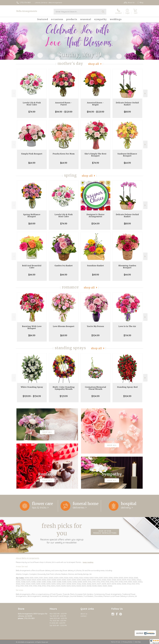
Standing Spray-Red (127, 387)
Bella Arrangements (27, 11)
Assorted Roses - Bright (95, 104)
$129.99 (64, 396)
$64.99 (32, 163)
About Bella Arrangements (28, 558)
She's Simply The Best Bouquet (96, 155)
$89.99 (127, 112)
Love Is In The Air (127, 326)
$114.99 (127, 335)
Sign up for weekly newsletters (105, 532)
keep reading (88, 562)
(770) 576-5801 (25, 3)
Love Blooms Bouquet (64, 326)
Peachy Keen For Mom (64, 154)
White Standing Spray (32, 387)
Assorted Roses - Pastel (64, 104)
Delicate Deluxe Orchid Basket (127, 104)
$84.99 (32, 335)
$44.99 (32, 275)
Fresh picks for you (62, 533)
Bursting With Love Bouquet (32, 327)
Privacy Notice (127, 642)
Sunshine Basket (96, 266)
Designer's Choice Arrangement (96, 215)
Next (145, 93)
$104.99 (95, 224)
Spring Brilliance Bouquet (32, 215)
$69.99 (32, 224)
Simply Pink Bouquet (32, 154)
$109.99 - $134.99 (32, 396)
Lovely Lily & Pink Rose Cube (32, 104)
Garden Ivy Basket (64, 266)
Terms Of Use (115, 642)
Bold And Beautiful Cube (32, 267)
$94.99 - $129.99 (64, 112)
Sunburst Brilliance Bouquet (127, 155)
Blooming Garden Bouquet (127, 267)
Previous (14, 93)
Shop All (94, 64)
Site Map (138, 642)
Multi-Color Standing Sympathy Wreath (64, 388)
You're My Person (95, 326)
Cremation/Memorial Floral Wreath (96, 388)
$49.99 (96, 275)
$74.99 (32, 112)
